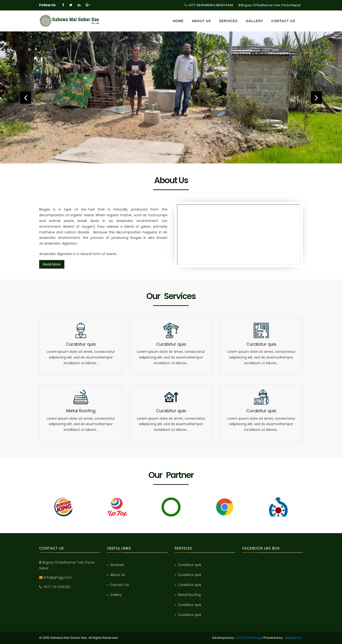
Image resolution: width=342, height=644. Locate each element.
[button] (26, 98)
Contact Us (283, 21)
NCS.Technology (249, 638)
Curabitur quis (81, 344)
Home (178, 21)
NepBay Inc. (294, 638)
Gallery (254, 21)
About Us (201, 21)
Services (228, 21)
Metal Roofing (81, 411)
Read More (52, 264)
